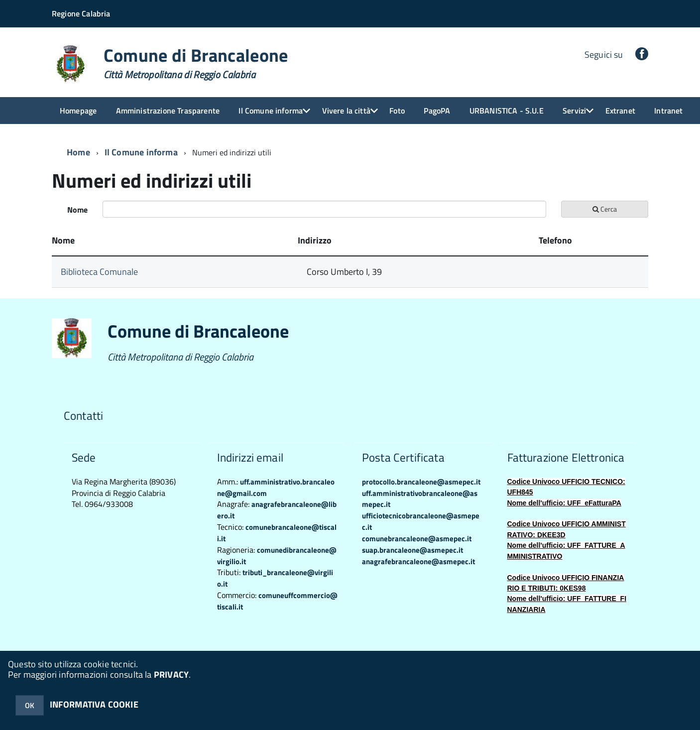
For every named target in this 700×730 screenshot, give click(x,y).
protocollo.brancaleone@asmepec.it (421, 482)
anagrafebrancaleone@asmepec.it (418, 561)
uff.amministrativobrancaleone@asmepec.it (420, 499)
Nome (77, 210)
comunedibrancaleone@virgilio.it (277, 556)
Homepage (78, 111)
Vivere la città (346, 111)
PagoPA (437, 111)
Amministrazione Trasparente (168, 111)
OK (30, 705)
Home (78, 152)
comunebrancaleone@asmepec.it (417, 539)
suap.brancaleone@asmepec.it (412, 550)
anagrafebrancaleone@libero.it (277, 510)
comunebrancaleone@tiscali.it (277, 533)
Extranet (620, 111)
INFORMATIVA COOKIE (94, 704)
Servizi (574, 111)
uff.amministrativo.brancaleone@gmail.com (276, 487)
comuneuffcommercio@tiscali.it (277, 601)
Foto (397, 111)
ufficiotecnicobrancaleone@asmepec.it (421, 521)
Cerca (605, 209)
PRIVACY (171, 674)
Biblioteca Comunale (99, 272)
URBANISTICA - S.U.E (507, 111)
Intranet (668, 111)
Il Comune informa (271, 111)
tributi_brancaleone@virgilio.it (275, 578)
